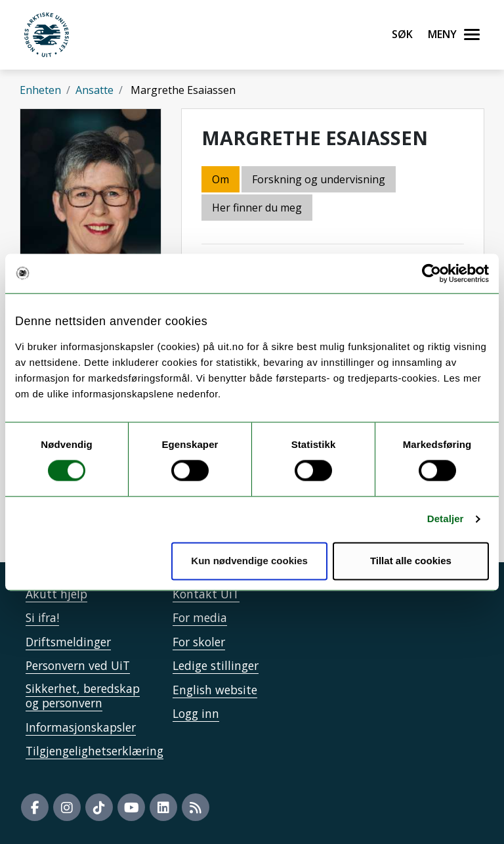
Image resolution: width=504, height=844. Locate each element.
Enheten (40, 90)
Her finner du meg (257, 208)
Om (220, 179)
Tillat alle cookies (411, 561)
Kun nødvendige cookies (249, 561)
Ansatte (94, 90)
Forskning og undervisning (319, 179)
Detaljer (446, 519)
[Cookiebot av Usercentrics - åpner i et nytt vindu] (431, 273)
